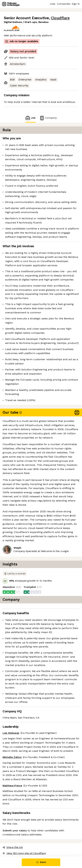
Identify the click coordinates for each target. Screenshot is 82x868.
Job (30, 118)
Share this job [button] (13, 847)
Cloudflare (60, 18)
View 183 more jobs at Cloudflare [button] (24, 853)
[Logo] (11, 4)
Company (48, 118)
